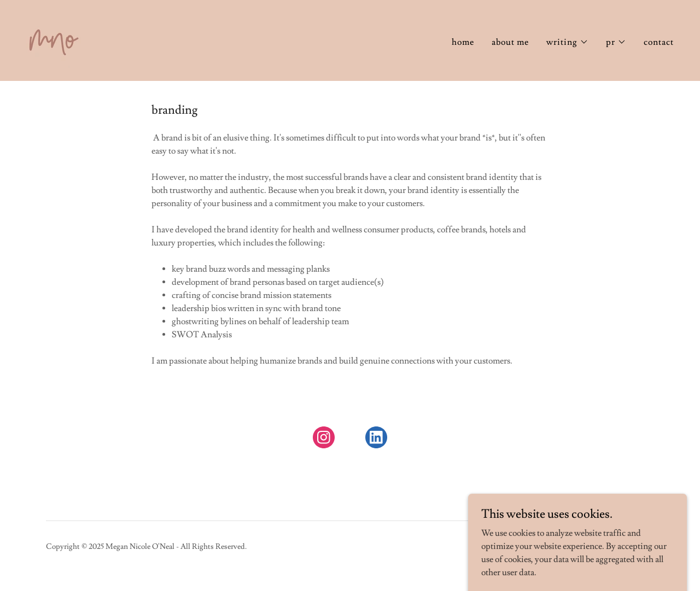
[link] (54, 38)
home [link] (463, 42)
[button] (567, 42)
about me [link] (510, 42)
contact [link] (659, 42)
